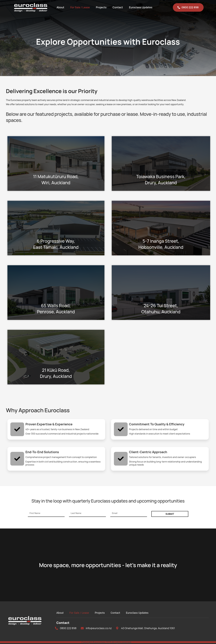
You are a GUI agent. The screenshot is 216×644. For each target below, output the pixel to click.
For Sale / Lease (80, 7)
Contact (118, 7)
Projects (101, 7)
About (60, 7)
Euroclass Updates (141, 7)
